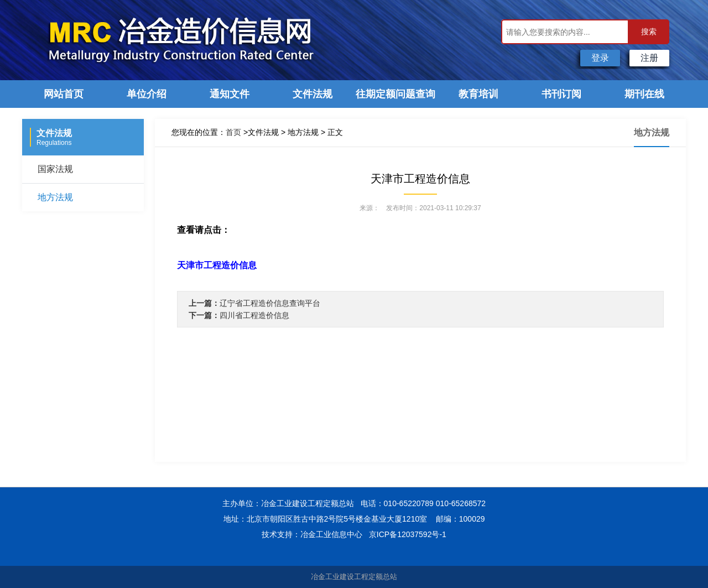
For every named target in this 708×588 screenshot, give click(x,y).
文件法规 (313, 94)
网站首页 (64, 94)
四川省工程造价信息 (254, 315)
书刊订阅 (561, 94)
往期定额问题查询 (395, 94)
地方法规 (55, 197)
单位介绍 (147, 94)
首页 (233, 132)
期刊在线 (644, 94)
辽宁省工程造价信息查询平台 (270, 303)
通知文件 (230, 94)
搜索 (649, 32)
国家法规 (55, 169)
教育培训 (478, 94)
